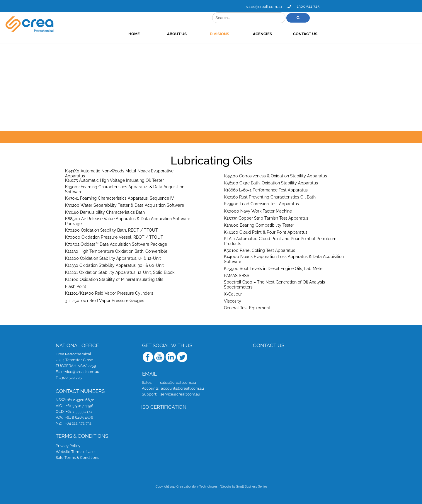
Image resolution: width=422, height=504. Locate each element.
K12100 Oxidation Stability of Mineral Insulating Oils (114, 279)
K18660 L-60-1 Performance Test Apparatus (266, 190)
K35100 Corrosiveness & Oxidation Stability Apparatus (275, 176)
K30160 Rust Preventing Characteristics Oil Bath (270, 197)
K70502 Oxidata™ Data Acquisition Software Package (116, 244)
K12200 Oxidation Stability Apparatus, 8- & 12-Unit (113, 258)
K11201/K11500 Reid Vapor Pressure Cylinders (109, 293)
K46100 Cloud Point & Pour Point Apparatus (266, 232)
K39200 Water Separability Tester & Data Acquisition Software (125, 205)
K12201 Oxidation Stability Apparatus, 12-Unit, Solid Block (120, 272)
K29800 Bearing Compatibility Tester (259, 225)
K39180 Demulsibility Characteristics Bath (105, 212)
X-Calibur (233, 294)
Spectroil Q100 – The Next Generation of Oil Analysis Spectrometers (274, 285)
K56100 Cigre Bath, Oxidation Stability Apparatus (271, 183)
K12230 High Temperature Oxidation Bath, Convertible (116, 251)
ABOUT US (227, 34)
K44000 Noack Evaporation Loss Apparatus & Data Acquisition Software (284, 259)
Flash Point (76, 286)
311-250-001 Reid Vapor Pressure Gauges (105, 300)
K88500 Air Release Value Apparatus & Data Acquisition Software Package (128, 221)
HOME (184, 34)
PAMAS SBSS (237, 275)
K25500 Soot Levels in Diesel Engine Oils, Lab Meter (274, 268)
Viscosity (233, 301)
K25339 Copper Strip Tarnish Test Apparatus (266, 218)
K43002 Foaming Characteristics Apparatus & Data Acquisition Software (125, 189)
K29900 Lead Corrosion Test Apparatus (261, 203)
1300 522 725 (358, 6)
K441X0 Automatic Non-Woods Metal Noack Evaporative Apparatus (119, 173)
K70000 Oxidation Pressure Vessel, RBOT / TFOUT (114, 237)
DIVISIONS (269, 34)
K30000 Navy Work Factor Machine (258, 211)
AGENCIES (312, 34)
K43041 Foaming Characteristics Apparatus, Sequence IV (120, 198)
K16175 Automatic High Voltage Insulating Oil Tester (114, 180)
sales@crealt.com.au (314, 7)
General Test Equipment (247, 308)
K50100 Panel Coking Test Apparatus (260, 250)
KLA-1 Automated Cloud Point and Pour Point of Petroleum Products (280, 241)
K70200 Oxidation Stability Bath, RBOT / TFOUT (112, 230)
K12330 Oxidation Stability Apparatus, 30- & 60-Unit (114, 265)
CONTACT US (355, 34)
